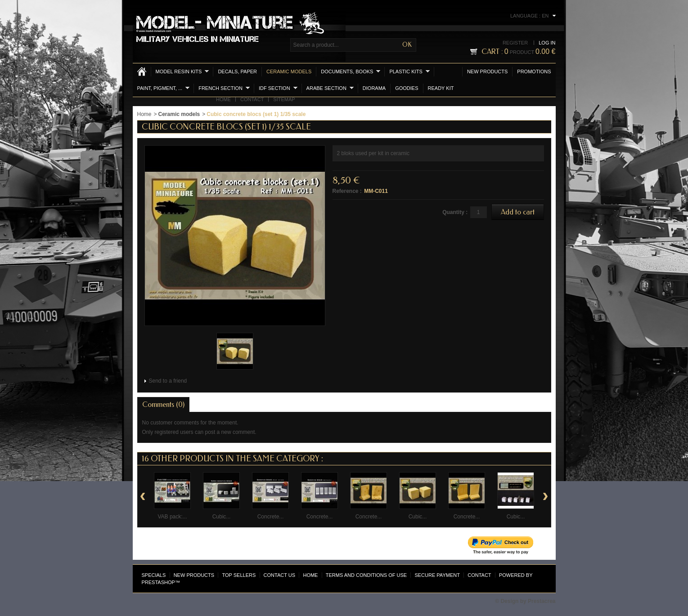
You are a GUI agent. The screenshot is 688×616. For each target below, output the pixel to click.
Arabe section (330, 88)
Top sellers (239, 575)
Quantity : (455, 212)
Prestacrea (542, 601)
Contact (252, 99)
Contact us (280, 575)
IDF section (278, 88)
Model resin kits (182, 71)
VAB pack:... (172, 517)
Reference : (347, 191)
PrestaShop (158, 582)
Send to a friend (168, 381)
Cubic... (222, 517)
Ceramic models (289, 71)
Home (223, 99)
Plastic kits (409, 71)
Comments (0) (163, 404)
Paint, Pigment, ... (164, 88)
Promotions (534, 71)
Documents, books (351, 71)
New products (487, 71)
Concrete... (271, 517)
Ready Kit (441, 88)
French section (224, 88)
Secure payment (437, 575)
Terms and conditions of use (366, 575)
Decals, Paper (237, 71)
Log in (547, 43)
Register (515, 43)
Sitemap (284, 99)
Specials (154, 575)
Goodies (407, 88)
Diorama (374, 88)
